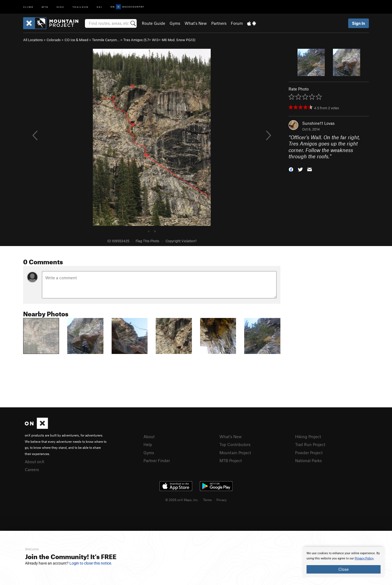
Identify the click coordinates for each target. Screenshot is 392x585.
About (149, 437)
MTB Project (231, 460)
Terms (207, 500)
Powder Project (309, 453)
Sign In (359, 23)
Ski (99, 7)
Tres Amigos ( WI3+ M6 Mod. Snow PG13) (159, 40)
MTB (45, 7)
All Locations (33, 40)
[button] (291, 169)
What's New (196, 23)
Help (148, 444)
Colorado (54, 40)
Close (344, 569)
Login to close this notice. (91, 563)
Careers (32, 469)
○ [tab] (155, 231)
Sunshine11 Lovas (318, 123)
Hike (60, 7)
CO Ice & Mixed (76, 40)
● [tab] (149, 231)
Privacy (222, 500)
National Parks (308, 460)
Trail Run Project (310, 444)
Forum (237, 23)
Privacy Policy (364, 558)
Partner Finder (157, 460)
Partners (219, 23)
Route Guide (154, 23)
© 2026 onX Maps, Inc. (182, 500)
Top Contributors (235, 444)
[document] (344, 562)
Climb (28, 7)
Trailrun (80, 7)
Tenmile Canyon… (106, 40)
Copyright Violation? (181, 241)
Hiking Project (308, 437)
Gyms (175, 23)
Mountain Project (235, 453)
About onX (35, 462)
